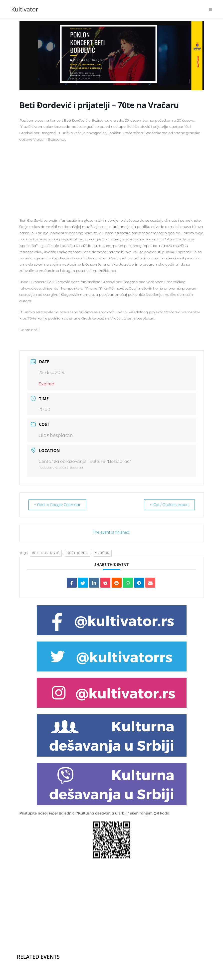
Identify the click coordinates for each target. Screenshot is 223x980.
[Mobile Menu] (211, 9)
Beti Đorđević (46, 553)
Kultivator (25, 9)
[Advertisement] (112, 182)
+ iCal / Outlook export (167, 505)
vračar (102, 553)
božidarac (77, 553)
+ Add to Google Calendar (60, 505)
